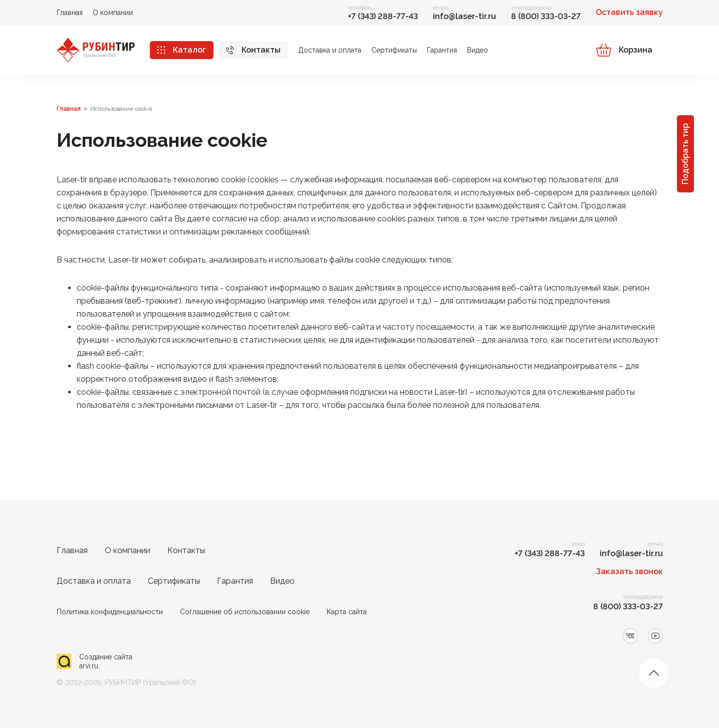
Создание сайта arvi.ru (106, 661)
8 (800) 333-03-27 (546, 17)
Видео (477, 50)
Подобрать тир (685, 154)
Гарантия (442, 50)
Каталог (189, 50)
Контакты (261, 50)
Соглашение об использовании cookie (245, 612)
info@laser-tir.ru (464, 17)
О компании (113, 13)
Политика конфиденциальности (110, 612)
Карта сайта (347, 612)
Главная (70, 13)
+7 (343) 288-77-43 (383, 17)
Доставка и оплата (330, 50)
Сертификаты (394, 50)
